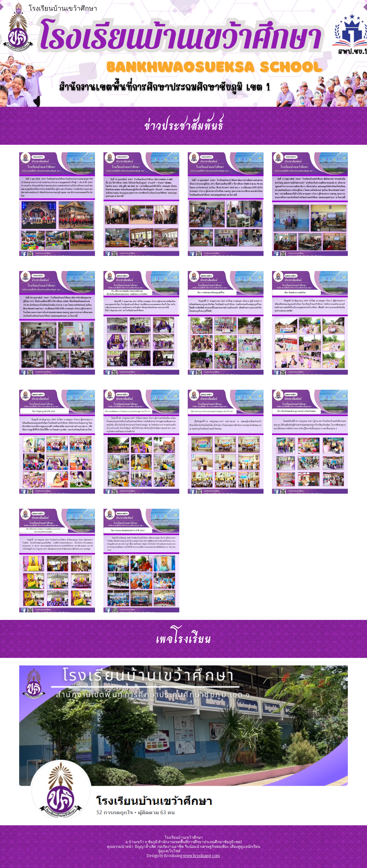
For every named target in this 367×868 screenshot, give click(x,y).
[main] (183, 126)
